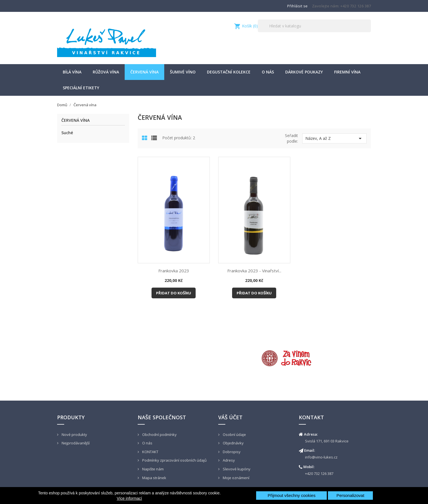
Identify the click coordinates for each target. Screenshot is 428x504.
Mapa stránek (154, 478)
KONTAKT (150, 452)
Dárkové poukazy (304, 72)
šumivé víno (183, 72)
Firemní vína (347, 72)
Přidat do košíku (174, 293)
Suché (67, 133)
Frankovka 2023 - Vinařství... (254, 271)
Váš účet (230, 417)
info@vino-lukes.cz (321, 457)
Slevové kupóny (236, 469)
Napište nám (153, 469)
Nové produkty (74, 435)
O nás (268, 72)
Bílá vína (72, 72)
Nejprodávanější (75, 443)
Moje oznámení (236, 478)
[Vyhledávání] (314, 26)
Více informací (129, 498)
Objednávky (233, 443)
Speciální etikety (81, 88)
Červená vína (144, 72)
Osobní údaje (234, 435)
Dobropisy (231, 452)
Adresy (228, 460)
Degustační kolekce (229, 72)
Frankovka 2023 (174, 271)
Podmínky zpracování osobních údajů (174, 460)
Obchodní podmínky (159, 435)
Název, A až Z (334, 138)
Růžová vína (106, 72)
